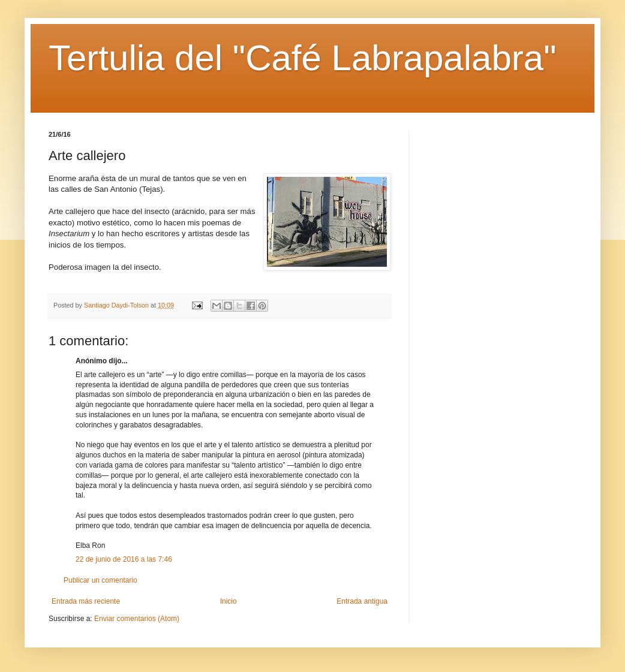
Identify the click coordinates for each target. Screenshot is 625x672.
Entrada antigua (362, 601)
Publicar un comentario (100, 580)
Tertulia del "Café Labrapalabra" (302, 58)
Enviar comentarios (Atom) (137, 619)
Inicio (229, 601)
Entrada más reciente (86, 601)
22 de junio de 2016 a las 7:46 (124, 559)
